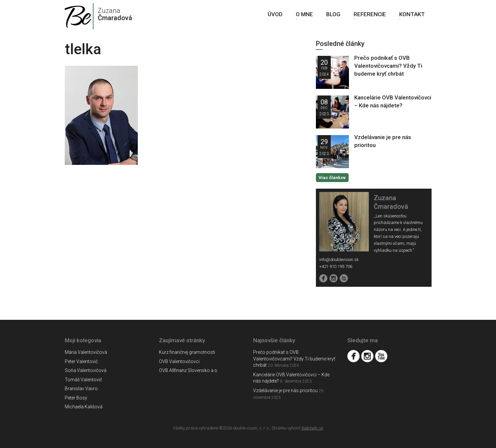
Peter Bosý (76, 397)
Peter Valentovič (81, 361)
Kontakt (412, 17)
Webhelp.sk (312, 428)
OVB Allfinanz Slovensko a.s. (189, 370)
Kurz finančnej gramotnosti (187, 352)
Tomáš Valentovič (83, 379)
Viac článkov (332, 177)
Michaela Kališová (84, 407)
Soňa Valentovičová (86, 370)
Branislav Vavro (81, 389)
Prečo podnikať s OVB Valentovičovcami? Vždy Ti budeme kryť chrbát (388, 66)
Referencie (370, 17)
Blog (333, 17)
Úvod (275, 17)
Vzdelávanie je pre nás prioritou (285, 390)
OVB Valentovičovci (179, 361)
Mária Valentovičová (86, 352)
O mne (304, 17)
